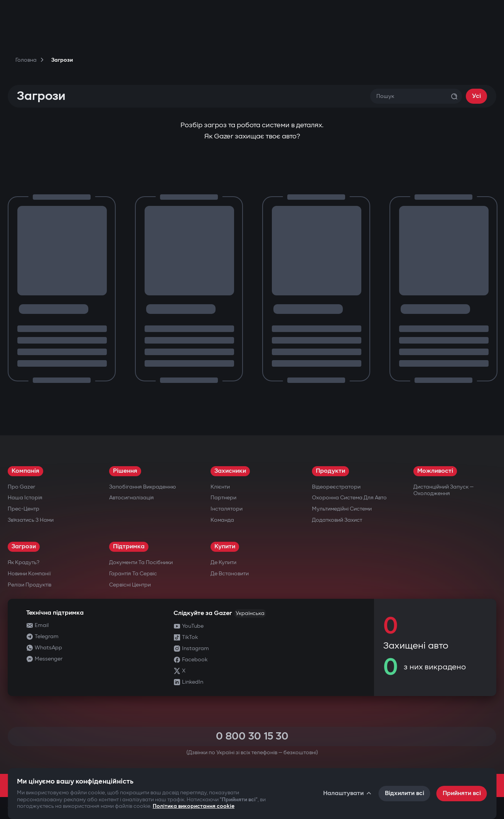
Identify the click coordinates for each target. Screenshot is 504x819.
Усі (476, 96)
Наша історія (25, 498)
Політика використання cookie (194, 806)
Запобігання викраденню (142, 487)
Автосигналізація (131, 498)
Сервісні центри (130, 585)
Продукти (330, 471)
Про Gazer (21, 487)
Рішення (125, 471)
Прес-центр (24, 509)
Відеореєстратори (336, 487)
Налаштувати (348, 793)
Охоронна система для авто (349, 498)
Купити (225, 547)
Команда (222, 520)
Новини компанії (29, 574)
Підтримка (129, 547)
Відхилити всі (405, 793)
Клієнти (220, 487)
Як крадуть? (24, 562)
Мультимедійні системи (342, 509)
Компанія (25, 471)
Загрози (24, 547)
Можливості (435, 471)
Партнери (223, 498)
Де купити (223, 562)
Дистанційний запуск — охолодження (443, 490)
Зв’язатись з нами (31, 520)
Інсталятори (227, 509)
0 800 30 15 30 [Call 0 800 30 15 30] (252, 736)
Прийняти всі (462, 793)
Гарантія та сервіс (133, 574)
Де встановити (230, 574)
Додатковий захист (337, 520)
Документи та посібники (141, 562)
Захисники (230, 471)
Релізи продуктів (29, 585)
